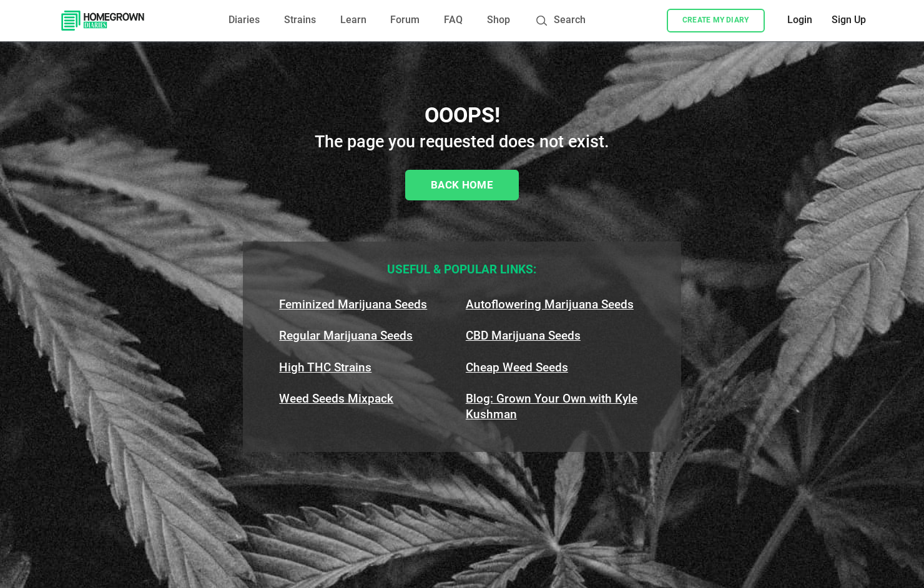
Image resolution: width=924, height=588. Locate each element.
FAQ (453, 20)
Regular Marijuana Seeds (346, 336)
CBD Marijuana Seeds (523, 336)
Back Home (462, 185)
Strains (300, 20)
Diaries (244, 20)
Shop (499, 20)
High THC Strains (325, 367)
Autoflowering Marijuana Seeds (550, 304)
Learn (353, 20)
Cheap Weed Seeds (517, 367)
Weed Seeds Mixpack (336, 399)
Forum (405, 20)
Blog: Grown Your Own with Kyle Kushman (552, 406)
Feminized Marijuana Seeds (353, 304)
